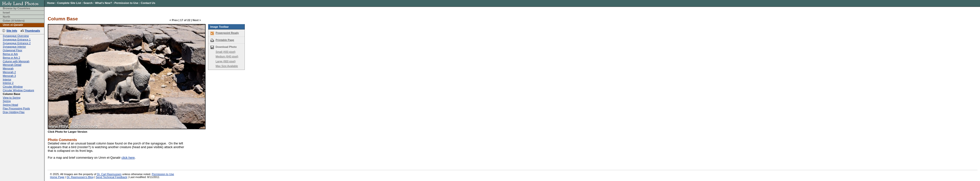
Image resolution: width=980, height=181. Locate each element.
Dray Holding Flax (14, 112)
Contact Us (148, 3)
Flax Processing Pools (16, 108)
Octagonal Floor (12, 50)
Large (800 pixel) (226, 61)
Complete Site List (69, 3)
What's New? (104, 3)
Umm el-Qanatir (13, 25)
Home (51, 3)
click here (128, 158)
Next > (197, 20)
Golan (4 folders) (14, 21)
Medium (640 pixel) (227, 56)
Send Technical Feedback (111, 177)
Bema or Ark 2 (11, 58)
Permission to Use (126, 3)
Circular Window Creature (18, 90)
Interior (7, 79)
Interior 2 (8, 83)
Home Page (57, 177)
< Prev (174, 20)
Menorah (8, 68)
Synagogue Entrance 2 (17, 43)
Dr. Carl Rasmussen (109, 174)
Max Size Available (227, 66)
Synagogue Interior (14, 47)
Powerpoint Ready (227, 33)
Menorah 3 (9, 76)
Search (88, 3)
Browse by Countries (16, 8)
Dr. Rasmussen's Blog (80, 177)
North (6, 17)
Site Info (12, 31)
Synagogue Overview (16, 36)
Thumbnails (32, 31)
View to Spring (12, 98)
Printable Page (225, 40)
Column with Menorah (16, 61)
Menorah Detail (12, 65)
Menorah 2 (9, 72)
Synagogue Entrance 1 (17, 39)
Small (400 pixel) (226, 52)
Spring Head (10, 105)
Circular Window (13, 87)
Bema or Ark (10, 54)
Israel (6, 13)
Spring (7, 101)
